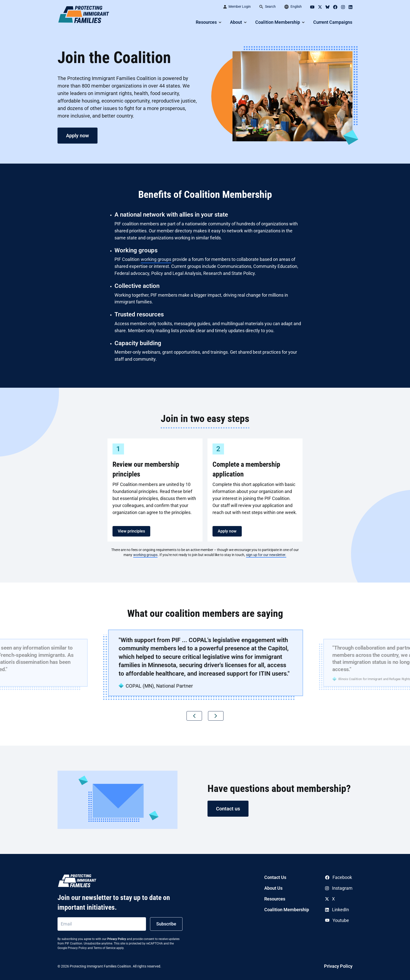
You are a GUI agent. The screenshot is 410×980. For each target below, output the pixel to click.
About (236, 22)
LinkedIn (337, 910)
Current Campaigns (333, 22)
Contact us (228, 809)
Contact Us (275, 877)
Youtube (337, 920)
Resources (206, 22)
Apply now (77, 136)
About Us (273, 888)
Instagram (339, 888)
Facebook (338, 877)
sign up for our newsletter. (266, 555)
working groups (156, 259)
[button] (194, 716)
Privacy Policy (117, 939)
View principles (131, 531)
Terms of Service (104, 948)
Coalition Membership (278, 22)
